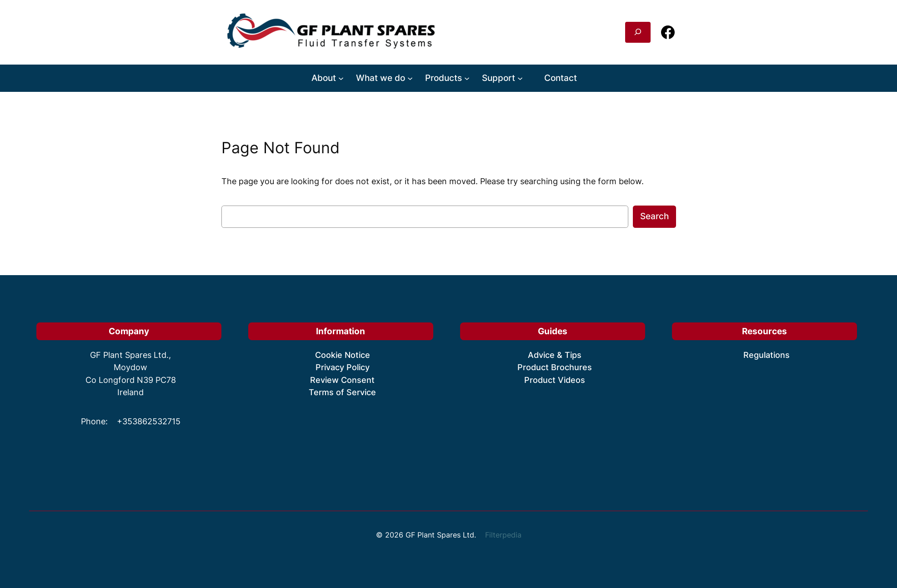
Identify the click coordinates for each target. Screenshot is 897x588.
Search (654, 216)
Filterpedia (503, 535)
